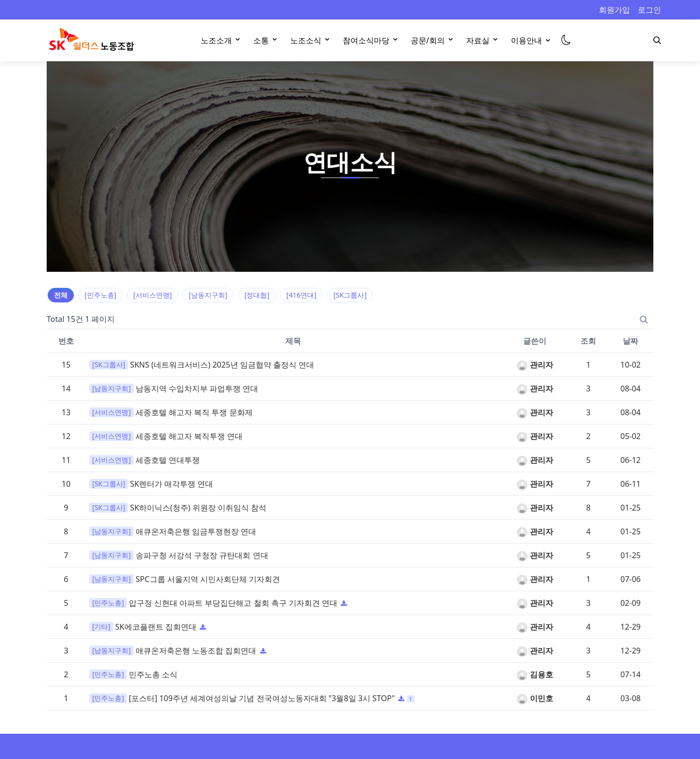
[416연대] (301, 295)
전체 (61, 295)
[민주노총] (100, 295)
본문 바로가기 (0, 0)
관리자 (535, 365)
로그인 (649, 10)
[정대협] (257, 295)
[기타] (101, 627)
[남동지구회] (208, 295)
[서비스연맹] (152, 295)
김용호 (535, 674)
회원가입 (614, 10)
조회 (588, 341)
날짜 (630, 341)
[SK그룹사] (350, 295)
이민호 (535, 698)
